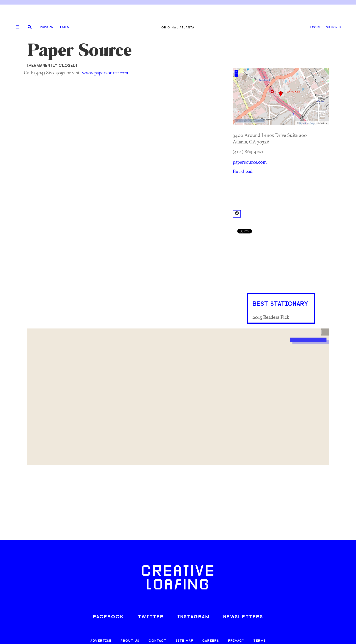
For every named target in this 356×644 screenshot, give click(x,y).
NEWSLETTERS (243, 617)
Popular (47, 27)
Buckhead (243, 171)
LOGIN (315, 27)
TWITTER (151, 617)
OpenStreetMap (307, 123)
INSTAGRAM (193, 617)
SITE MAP (184, 641)
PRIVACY (236, 641)
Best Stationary (280, 304)
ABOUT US (130, 641)
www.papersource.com (105, 73)
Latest (66, 27)
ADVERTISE (101, 641)
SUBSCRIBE (334, 27)
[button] (325, 332)
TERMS (260, 641)
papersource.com (250, 162)
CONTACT (157, 641)
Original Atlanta (178, 27)
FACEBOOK (109, 617)
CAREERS (211, 641)
